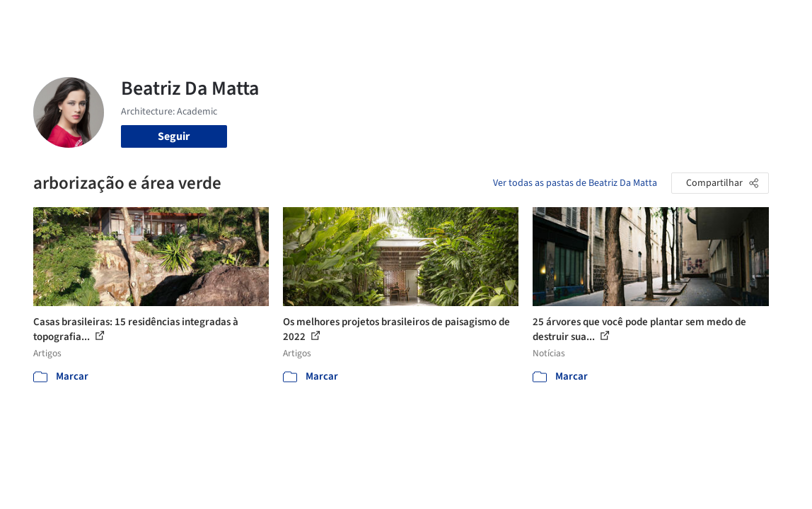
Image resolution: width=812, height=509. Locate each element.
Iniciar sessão (638, 20)
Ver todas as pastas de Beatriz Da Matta (575, 183)
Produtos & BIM (452, 20)
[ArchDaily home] (37, 20)
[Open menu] (776, 20)
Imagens (385, 20)
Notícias (518, 20)
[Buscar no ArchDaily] (199, 20)
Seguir (174, 136)
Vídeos (563, 20)
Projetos (336, 20)
